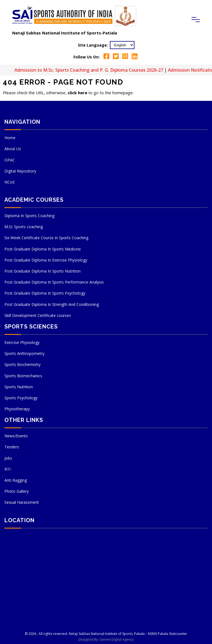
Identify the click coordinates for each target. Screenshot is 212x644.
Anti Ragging (16, 480)
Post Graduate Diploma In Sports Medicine (43, 249)
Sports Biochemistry (22, 364)
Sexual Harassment (22, 502)
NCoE (10, 182)
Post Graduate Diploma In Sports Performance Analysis (54, 282)
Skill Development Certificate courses (38, 315)
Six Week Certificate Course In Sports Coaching (46, 238)
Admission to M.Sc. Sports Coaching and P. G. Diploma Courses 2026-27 (93, 70)
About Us (13, 149)
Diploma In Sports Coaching (29, 216)
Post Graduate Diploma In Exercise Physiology (46, 260)
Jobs (8, 458)
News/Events (16, 436)
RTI (7, 469)
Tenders (12, 447)
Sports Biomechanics (23, 376)
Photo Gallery (17, 491)
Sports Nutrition (19, 387)
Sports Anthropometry (24, 353)
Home (10, 138)
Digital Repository (20, 171)
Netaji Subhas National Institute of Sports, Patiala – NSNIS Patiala (119, 634)
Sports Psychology (21, 398)
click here (77, 93)
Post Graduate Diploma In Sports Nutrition (43, 271)
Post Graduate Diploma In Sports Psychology (45, 293)
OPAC (10, 160)
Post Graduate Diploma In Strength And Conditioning (52, 304)
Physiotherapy (17, 409)
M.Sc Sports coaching (24, 227)
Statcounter (178, 634)
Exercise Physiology (22, 342)
